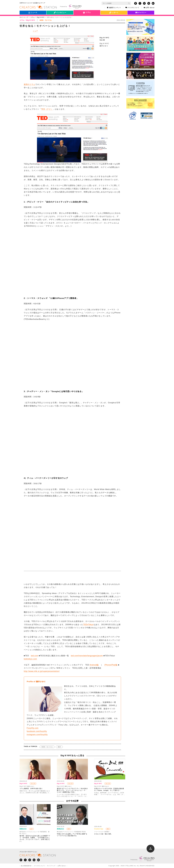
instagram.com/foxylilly (37, 735)
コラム (32, 17)
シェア (35, 31)
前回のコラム (30, 84)
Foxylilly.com (33, 728)
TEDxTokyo (88, 625)
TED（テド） (47, 109)
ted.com (35, 656)
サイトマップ (51, 866)
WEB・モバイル (47, 747)
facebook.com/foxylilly (37, 731)
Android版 (94, 665)
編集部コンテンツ (114, 8)
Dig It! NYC (41, 17)
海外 (59, 747)
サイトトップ (24, 17)
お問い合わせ (149, 8)
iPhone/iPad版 (111, 665)
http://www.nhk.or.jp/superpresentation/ (42, 671)
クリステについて (132, 8)
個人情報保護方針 (26, 866)
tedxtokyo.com (30, 659)
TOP (151, 849)
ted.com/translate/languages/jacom (87, 656)
